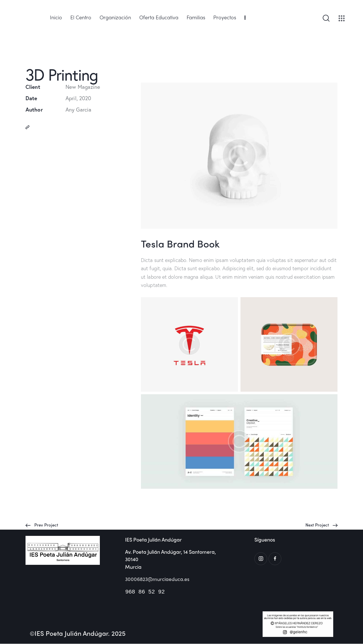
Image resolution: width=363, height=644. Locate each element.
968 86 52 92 (145, 592)
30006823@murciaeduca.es (158, 579)
